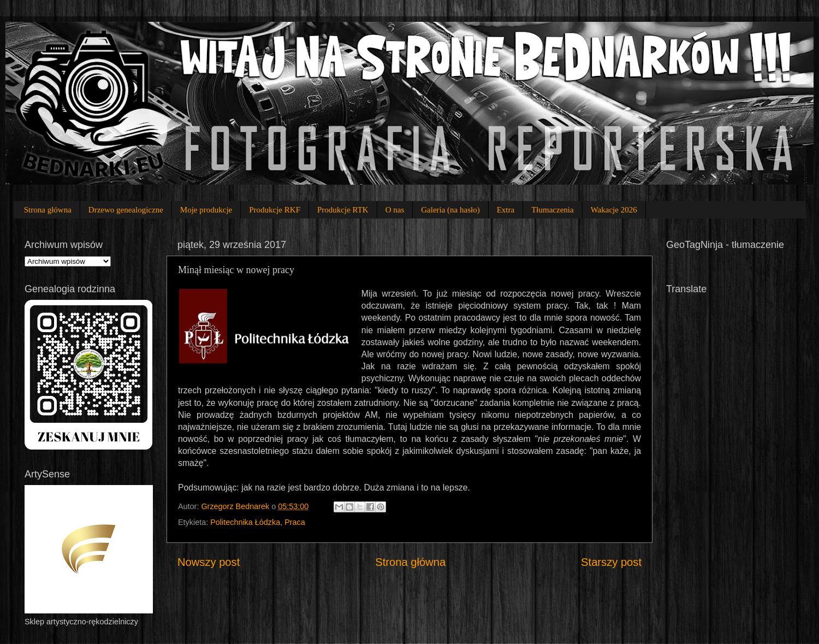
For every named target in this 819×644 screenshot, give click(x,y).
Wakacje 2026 (614, 210)
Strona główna (48, 210)
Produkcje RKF (275, 210)
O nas (395, 210)
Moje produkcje (206, 210)
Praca (295, 522)
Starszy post (611, 562)
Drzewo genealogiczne (126, 210)
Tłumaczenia (552, 210)
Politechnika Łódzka (245, 522)
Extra (506, 210)
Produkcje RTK (343, 210)
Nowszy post (209, 562)
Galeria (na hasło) (450, 210)
